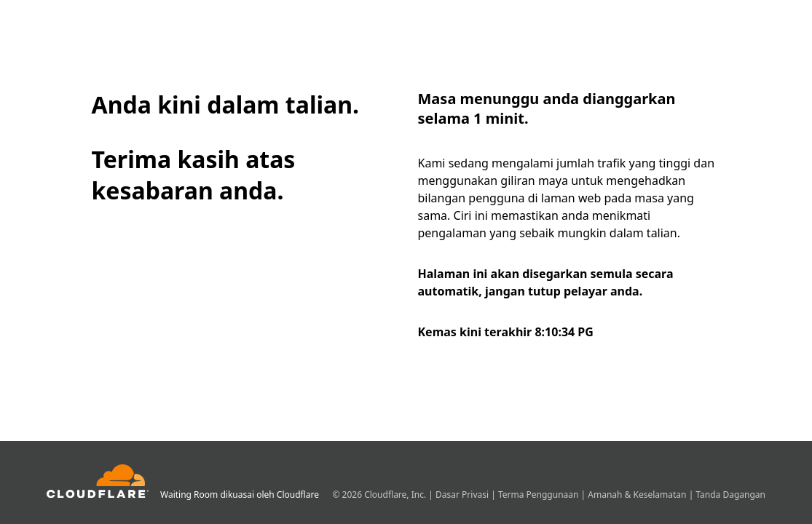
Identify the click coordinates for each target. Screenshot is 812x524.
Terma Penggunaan (540, 495)
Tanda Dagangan (730, 495)
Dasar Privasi (463, 495)
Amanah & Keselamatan (638, 495)
